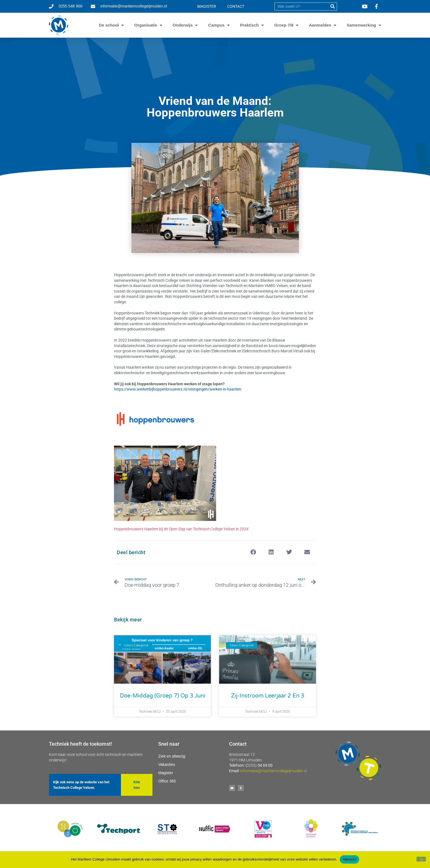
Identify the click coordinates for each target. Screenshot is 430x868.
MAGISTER (207, 6)
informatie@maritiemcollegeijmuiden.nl (274, 771)
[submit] (333, 7)
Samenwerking (361, 25)
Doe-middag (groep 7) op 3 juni (163, 696)
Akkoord (349, 859)
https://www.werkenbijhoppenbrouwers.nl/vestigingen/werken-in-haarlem (178, 389)
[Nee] (421, 859)
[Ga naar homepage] (59, 25)
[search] (302, 7)
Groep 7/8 (284, 25)
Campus (216, 25)
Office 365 (167, 781)
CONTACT (236, 6)
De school (109, 25)
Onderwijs (183, 25)
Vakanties (167, 764)
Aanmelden (320, 25)
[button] (253, 552)
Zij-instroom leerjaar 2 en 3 (268, 696)
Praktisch (250, 25)
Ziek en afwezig (172, 756)
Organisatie (146, 25)
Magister (166, 773)
